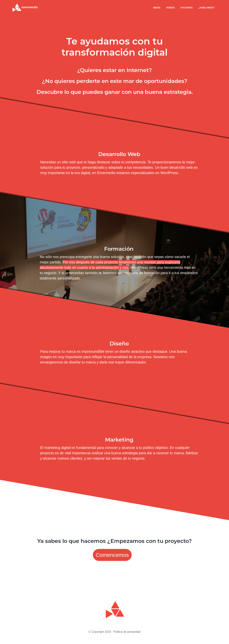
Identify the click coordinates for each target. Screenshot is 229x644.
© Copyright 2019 (100, 632)
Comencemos (112, 555)
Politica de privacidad (127, 632)
